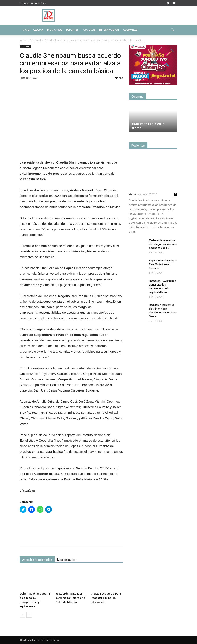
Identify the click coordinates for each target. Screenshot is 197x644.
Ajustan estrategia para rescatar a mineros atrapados (106, 598)
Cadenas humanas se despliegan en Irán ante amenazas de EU (163, 244)
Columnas (130, 30)
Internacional (109, 30)
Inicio (25, 30)
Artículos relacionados (37, 560)
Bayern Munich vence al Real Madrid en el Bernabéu (163, 264)
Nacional (89, 30)
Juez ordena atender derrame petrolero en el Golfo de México (71, 598)
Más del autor (66, 560)
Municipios (55, 30)
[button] (172, 30)
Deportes (72, 30)
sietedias (135, 194)
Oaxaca (38, 30)
